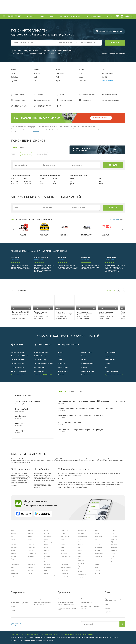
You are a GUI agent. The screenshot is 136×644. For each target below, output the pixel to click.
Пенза (80, 553)
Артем (13, 542)
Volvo (58, 77)
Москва (63, 550)
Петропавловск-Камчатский (82, 560)
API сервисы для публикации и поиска (91, 607)
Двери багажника (63, 367)
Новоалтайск (65, 573)
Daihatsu (14, 77)
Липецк (63, 533)
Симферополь (98, 548)
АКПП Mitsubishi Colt (41, 371)
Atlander (72, 178)
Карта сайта (108, 612)
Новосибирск (82, 533)
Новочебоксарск (82, 536)
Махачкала (64, 542)
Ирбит (46, 531)
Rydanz (72, 184)
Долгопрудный (32, 553)
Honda (36, 70)
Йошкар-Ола (48, 536)
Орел (79, 542)
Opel (58, 81)
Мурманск (64, 553)
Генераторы (62, 364)
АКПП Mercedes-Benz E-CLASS (43, 364)
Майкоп (63, 539)
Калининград (48, 542)
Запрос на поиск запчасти (70, 16)
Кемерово (47, 550)
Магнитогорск (65, 536)
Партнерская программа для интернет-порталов (114, 600)
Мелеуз (63, 545)
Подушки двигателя (87, 364)
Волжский (30, 533)
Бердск (13, 559)
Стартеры (108, 356)
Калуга (46, 545)
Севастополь (98, 542)
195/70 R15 (28, 178)
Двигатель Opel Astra (17, 364)
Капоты (84, 356)
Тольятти (97, 573)
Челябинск (114, 548)
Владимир (14, 576)
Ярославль (114, 562)
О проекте (108, 604)
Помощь (107, 608)
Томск (96, 576)
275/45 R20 (14, 181)
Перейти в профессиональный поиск (114, 54)
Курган (46, 570)
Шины (42, 16)
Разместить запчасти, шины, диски (67, 609)
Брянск (13, 570)
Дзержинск (31, 545)
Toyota (14, 70)
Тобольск (97, 570)
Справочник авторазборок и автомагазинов (43, 603)
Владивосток (14, 573)
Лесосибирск (65, 531)
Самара (97, 533)
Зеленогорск (31, 570)
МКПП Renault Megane (41, 352)
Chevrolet (83, 81)
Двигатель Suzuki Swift (18, 367)
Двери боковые (63, 371)
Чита (113, 556)
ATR (100, 178)
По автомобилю (42, 154)
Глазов (30, 542)
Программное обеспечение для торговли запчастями (66, 603)
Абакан (13, 531)
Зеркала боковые (87, 352)
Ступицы (107, 364)
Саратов (97, 539)
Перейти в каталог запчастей (114, 375)
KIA (35, 81)
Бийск (13, 562)
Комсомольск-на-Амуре (51, 562)
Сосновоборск (99, 556)
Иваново (30, 573)
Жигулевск (31, 568)
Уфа (112, 542)
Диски (52, 16)
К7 (41, 181)
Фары (106, 367)
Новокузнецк (65, 576)
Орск (79, 548)
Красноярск (48, 568)
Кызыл (46, 573)
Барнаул (13, 553)
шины (15, 148)
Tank (55, 181)
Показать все (111, 290)
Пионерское (81, 563)
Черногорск (114, 550)
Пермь (80, 556)
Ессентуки (30, 562)
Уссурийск (114, 539)
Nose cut (60, 352)
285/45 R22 (28, 184)
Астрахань (14, 548)
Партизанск (81, 550)
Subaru (104, 70)
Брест (13, 568)
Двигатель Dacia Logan (18, 352)
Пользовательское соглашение (45, 640)
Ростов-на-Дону (82, 575)
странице (36, 131)
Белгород (14, 556)
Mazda (82, 70)
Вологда (30, 536)
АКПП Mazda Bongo (40, 360)
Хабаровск (114, 545)
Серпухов (97, 545)
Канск (46, 548)
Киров (46, 553)
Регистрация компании (65, 599)
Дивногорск (31, 550)
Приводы (84, 367)
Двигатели (61, 375)
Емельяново (31, 559)
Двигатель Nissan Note (18, 360)
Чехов (113, 553)
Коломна (47, 559)
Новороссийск (82, 531)
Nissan (59, 70)
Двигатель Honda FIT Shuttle (20, 356)
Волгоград (30, 531)
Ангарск (13, 539)
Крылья (84, 360)
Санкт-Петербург (99, 536)
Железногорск (31, 565)
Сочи (96, 559)
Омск (79, 539)
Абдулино (14, 533)
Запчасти (30, 16)
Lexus (81, 77)
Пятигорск (81, 569)
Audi (35, 77)
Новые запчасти (16, 599)
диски (22, 148)
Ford (81, 73)
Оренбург (80, 545)
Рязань (97, 531)
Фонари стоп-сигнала (111, 371)
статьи (80, 392)
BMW (13, 73)
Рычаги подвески (110, 352)
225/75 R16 (14, 184)
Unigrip (101, 184)
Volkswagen (61, 73)
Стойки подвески (110, 360)
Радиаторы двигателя (88, 371)
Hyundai (14, 81)
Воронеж (30, 539)
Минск (63, 548)
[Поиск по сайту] (100, 624)
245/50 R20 (28, 181)
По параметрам (26, 154)
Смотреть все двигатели (18, 375)
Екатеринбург (31, 556)
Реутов (80, 572)
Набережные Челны (66, 556)
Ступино (97, 562)
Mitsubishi (37, 73)
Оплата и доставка (40, 599)
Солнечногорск (99, 553)
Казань (46, 539)
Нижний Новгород (66, 568)
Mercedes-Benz (108, 73)
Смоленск (97, 550)
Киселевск (47, 556)
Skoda (42, 178)
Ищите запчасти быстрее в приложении (40, 503)
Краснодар (47, 565)
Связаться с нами (87, 603)
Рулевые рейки (86, 375)
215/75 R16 (14, 178)
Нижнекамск (65, 565)
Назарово (64, 559)
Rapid (100, 181)
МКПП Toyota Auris (40, 356)
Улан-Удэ (114, 533)
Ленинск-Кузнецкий (50, 576)
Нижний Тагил (65, 570)
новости (62, 392)
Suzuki (104, 77)
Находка (63, 562)
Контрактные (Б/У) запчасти (20, 603)
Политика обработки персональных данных (23, 640)
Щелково (114, 559)
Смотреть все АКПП (41, 375)
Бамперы (61, 360)
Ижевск (30, 576)
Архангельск (14, 545)
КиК (55, 184)
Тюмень (113, 531)
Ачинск (13, 550)
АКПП (60, 356)
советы (71, 392)
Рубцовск (80, 577)
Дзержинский (31, 548)
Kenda (71, 181)
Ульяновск (114, 536)
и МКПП (49, 375)
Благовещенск (15, 565)
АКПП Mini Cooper (40, 367)
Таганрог (97, 565)
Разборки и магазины (94, 16)
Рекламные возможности (89, 599)
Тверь (96, 568)
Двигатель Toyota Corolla (19, 371)
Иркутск (47, 533)
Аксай (13, 536)
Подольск (81, 566)
